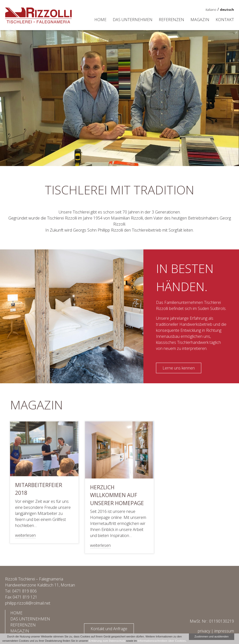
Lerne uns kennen (179, 368)
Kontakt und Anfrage (109, 629)
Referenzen (171, 20)
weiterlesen (25, 535)
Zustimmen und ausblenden (212, 636)
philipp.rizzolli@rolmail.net (28, 603)
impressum (224, 631)
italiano (211, 10)
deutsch (227, 10)
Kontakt (225, 20)
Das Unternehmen (133, 20)
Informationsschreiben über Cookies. (162, 641)
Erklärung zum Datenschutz (107, 641)
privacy (204, 631)
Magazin (200, 20)
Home (100, 20)
